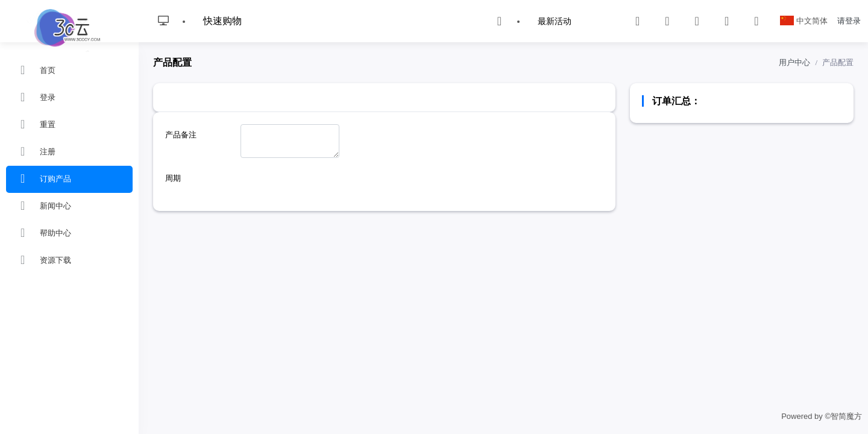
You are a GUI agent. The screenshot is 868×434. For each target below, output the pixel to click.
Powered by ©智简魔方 (822, 416)
